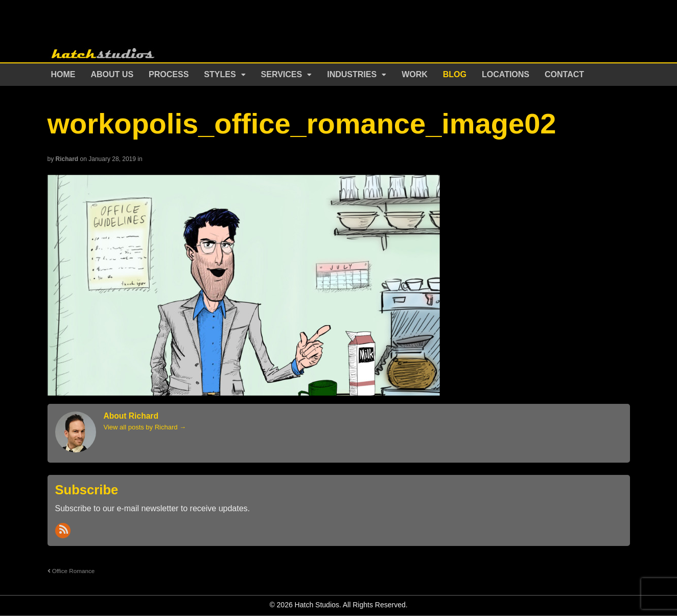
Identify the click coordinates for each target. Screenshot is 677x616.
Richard (67, 159)
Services (282, 74)
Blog (455, 74)
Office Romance (71, 571)
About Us (112, 74)
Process (169, 74)
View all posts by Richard (145, 427)
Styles (220, 74)
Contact (564, 74)
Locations (506, 74)
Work (415, 74)
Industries (352, 74)
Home (63, 74)
